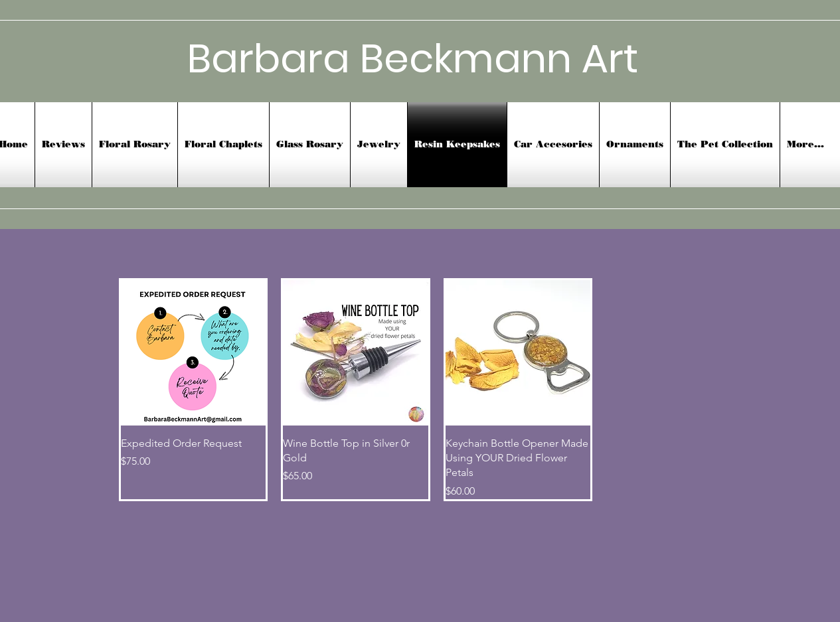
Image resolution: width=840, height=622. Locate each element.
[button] (553, 145)
